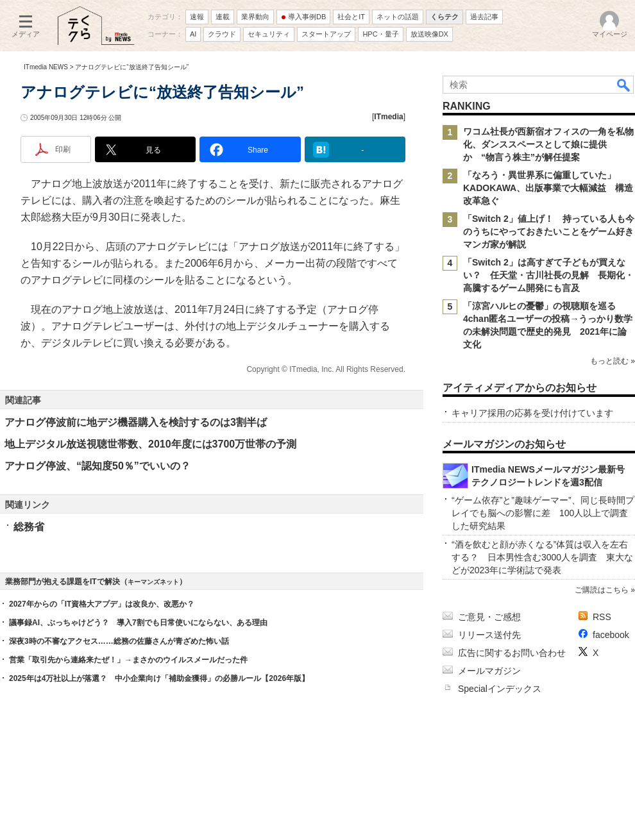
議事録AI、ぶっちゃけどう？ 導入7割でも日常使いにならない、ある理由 (138, 623)
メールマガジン (489, 671)
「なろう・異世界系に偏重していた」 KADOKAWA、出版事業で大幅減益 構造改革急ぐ (548, 188)
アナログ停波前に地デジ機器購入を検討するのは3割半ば (136, 422)
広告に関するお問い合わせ (512, 653)
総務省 (29, 527)
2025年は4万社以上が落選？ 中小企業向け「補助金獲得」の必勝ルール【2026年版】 (159, 678)
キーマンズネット (153, 582)
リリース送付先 (489, 635)
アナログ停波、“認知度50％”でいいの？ (97, 466)
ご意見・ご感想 (489, 617)
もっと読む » (613, 361)
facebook (611, 635)
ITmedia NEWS (46, 67)
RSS (602, 617)
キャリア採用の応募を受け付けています (532, 413)
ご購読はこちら (602, 590)
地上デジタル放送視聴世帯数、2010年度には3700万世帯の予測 (150, 444)
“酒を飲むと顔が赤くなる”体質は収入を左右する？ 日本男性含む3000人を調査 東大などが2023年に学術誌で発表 (542, 557)
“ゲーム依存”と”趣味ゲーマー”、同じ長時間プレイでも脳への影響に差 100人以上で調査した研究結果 (543, 513)
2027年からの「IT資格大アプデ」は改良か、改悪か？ (102, 604)
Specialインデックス (500, 689)
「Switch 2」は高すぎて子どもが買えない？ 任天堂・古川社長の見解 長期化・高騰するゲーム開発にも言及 (548, 275)
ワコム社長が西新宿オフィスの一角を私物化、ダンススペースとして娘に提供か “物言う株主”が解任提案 (548, 144)
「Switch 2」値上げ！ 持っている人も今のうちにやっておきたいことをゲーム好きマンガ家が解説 (549, 231)
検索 (624, 85)
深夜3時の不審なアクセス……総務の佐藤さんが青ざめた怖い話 (119, 641)
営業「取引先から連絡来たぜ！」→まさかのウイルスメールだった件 (128, 660)
